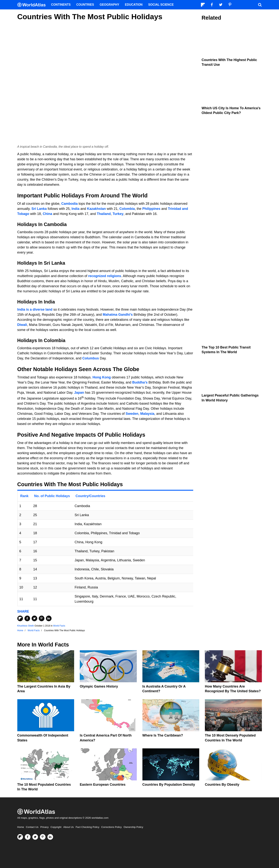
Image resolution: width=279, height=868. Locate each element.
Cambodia (70, 204)
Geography (109, 5)
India (75, 209)
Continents (61, 5)
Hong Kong (102, 377)
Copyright (56, 827)
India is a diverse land (35, 309)
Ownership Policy (133, 827)
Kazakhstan (96, 209)
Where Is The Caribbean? (163, 735)
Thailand (104, 214)
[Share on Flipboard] (20, 618)
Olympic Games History (99, 686)
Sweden (132, 414)
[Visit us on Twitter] (35, 837)
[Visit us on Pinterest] (43, 837)
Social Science (161, 5)
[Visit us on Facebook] (28, 837)
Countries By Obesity (222, 785)
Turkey (118, 214)
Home (21, 827)
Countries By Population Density (169, 785)
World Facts (59, 626)
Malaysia (147, 414)
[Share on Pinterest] (42, 618)
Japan (79, 393)
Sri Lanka (39, 209)
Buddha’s (140, 382)
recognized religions (105, 276)
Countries (85, 5)
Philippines (151, 209)
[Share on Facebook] (27, 618)
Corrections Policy (111, 827)
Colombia (127, 209)
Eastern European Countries (103, 785)
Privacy (44, 827)
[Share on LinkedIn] (49, 618)
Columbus (90, 358)
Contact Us (32, 827)
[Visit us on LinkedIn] (50, 837)
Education (134, 5)
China (47, 214)
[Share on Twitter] (34, 618)
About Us (68, 827)
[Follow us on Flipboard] (20, 837)
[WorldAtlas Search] (260, 5)
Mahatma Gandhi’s (118, 315)
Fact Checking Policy (87, 827)
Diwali (22, 325)
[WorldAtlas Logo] (33, 5)
